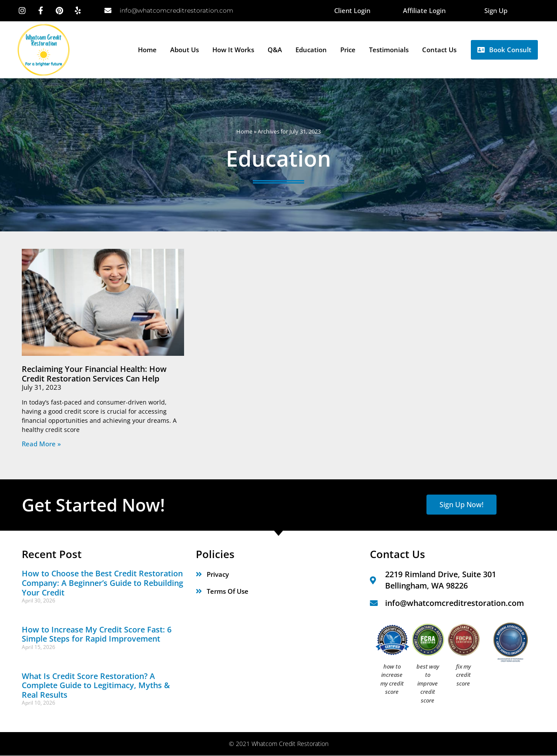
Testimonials (389, 50)
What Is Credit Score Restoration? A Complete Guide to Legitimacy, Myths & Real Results (96, 685)
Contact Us (439, 50)
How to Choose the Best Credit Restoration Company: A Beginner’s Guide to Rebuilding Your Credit (102, 583)
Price (348, 50)
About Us (185, 50)
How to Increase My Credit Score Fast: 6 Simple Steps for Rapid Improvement (97, 634)
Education (311, 50)
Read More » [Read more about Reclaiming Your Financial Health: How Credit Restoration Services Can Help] (41, 444)
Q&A (275, 50)
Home (147, 50)
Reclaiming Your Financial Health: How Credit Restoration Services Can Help (94, 374)
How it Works (233, 50)
